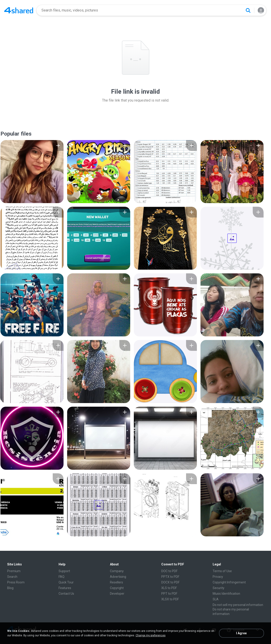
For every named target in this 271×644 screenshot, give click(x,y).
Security (219, 588)
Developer (117, 594)
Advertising (118, 577)
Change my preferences (151, 635)
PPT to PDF (169, 594)
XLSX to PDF (170, 599)
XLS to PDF (169, 588)
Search (12, 577)
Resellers (116, 582)
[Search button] (248, 10)
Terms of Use (222, 571)
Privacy (218, 577)
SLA (216, 599)
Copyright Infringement (229, 582)
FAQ (61, 577)
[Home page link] (19, 10)
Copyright (117, 588)
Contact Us (66, 594)
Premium (14, 571)
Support (64, 571)
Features (65, 588)
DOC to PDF (169, 571)
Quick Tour (66, 582)
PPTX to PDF (170, 577)
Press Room (16, 582)
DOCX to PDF (170, 582)
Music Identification (226, 594)
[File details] (32, 172)
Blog (10, 588)
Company (117, 571)
